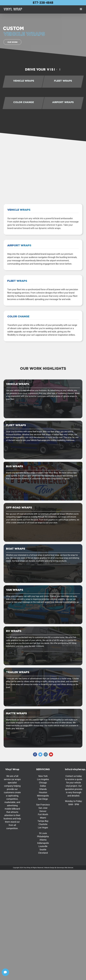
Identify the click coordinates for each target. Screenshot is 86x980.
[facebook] (35, 754)
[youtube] (51, 754)
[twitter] (40, 754)
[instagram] (46, 754)
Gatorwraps (60, 868)
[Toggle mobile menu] (81, 9)
